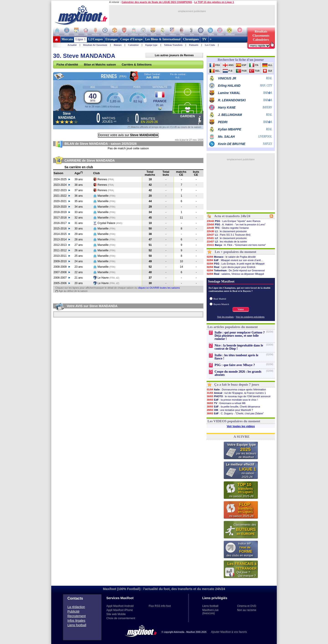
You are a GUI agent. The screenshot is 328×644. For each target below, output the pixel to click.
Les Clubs (210, 45)
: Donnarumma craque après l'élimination (236, 389)
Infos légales (76, 621)
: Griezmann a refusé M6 (226, 403)
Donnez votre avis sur (128, 135)
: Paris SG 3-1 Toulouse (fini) (229, 235)
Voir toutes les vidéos (241, 426)
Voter (241, 309)
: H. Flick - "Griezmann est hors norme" (236, 245)
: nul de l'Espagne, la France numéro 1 (236, 393)
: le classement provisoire (227, 231)
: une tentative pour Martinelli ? (230, 410)
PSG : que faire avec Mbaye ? (235, 365)
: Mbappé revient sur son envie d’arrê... (235, 260)
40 (93, 97)
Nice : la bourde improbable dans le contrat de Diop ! (239, 347)
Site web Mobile (116, 614)
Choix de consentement (121, 618)
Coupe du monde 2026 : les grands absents (238, 373)
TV (204, 39)
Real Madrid (220, 299)
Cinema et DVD (247, 606)
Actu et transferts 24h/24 (232, 216)
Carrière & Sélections (137, 65)
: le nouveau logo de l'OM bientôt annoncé (238, 396)
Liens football (77, 625)
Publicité (73, 611)
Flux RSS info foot (160, 606)
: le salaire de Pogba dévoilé (231, 257)
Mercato (67, 39)
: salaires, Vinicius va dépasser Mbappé (235, 274)
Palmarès (194, 45)
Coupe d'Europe (131, 39)
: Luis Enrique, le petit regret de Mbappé (236, 264)
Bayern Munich (221, 304)
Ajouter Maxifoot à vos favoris (229, 632)
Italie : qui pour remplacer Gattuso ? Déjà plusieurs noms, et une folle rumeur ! (240, 336)
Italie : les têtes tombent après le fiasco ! (236, 357)
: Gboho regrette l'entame (228, 228)
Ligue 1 (81, 39)
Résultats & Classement (95, 45)
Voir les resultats (225, 317)
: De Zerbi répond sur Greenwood (236, 270)
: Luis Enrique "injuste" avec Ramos (234, 221)
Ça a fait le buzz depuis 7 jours (237, 384)
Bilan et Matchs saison (100, 65)
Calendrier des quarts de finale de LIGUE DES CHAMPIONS (157, 2)
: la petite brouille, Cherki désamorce (233, 407)
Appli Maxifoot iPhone (120, 610)
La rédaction (76, 607)
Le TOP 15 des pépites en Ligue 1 (214, 2)
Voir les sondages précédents (250, 317)
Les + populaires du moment (236, 252)
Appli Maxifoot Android (120, 606)
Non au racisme (247, 610)
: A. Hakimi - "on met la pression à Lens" (236, 224)
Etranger (112, 39)
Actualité (72, 45)
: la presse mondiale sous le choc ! (232, 400)
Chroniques (191, 39)
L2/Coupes (96, 39)
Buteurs (118, 45)
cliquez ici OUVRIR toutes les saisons (159, 288)
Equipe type (151, 45)
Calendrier (133, 45)
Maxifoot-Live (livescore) (210, 612)
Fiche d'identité (67, 65)
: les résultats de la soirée (227, 242)
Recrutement (77, 616)
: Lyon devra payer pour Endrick (231, 267)
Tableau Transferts (173, 45)
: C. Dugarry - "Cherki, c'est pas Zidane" (235, 413)
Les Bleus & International (163, 39)
